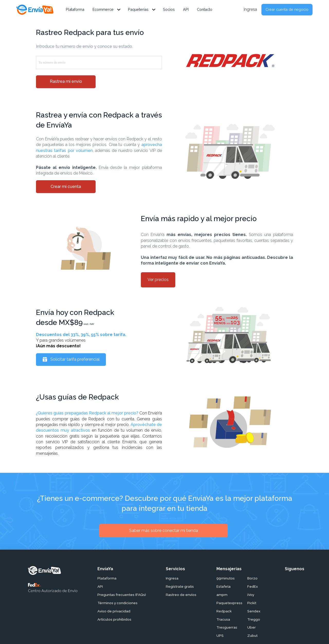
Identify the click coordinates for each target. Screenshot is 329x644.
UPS (220, 636)
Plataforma (107, 578)
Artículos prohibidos (114, 619)
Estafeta (223, 586)
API (100, 586)
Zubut (252, 636)
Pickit (252, 603)
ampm (222, 595)
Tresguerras (227, 627)
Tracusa (223, 619)
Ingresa (172, 578)
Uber (252, 627)
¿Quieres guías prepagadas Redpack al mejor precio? (87, 413)
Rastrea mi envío (66, 81)
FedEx (253, 586)
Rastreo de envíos (181, 595)
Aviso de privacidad (114, 611)
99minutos (226, 578)
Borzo (252, 578)
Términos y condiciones (117, 603)
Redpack (224, 611)
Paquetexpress (229, 603)
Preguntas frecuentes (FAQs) (122, 595)
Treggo (254, 619)
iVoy (251, 595)
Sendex (254, 611)
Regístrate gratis (180, 586)
